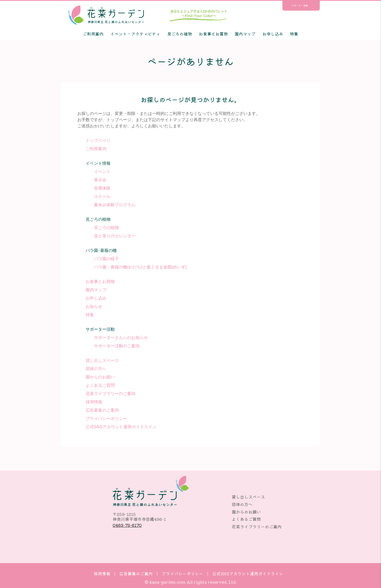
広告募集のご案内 (102, 410)
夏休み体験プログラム (115, 205)
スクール (102, 196)
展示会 (100, 180)
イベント (102, 172)
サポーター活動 (300, 6)
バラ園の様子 (106, 259)
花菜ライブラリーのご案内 (111, 394)
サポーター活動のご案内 (117, 346)
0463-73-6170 (127, 525)
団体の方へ (96, 369)
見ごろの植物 (180, 34)
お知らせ (94, 306)
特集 (294, 34)
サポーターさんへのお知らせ (121, 338)
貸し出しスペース (102, 360)
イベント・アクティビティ (135, 34)
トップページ (98, 140)
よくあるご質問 (100, 385)
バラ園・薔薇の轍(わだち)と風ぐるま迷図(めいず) (140, 267)
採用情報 (94, 402)
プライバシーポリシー (106, 418)
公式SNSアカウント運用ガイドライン (121, 427)
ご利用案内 (93, 34)
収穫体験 (102, 188)
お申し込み (273, 34)
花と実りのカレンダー (115, 236)
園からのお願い (100, 377)
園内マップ (245, 34)
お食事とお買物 (213, 34)
